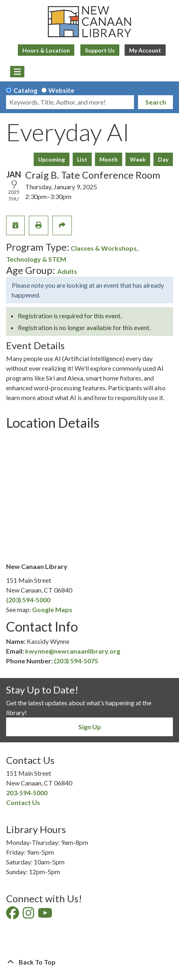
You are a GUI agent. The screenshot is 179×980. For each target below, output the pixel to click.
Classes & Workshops (104, 248)
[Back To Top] (89, 962)
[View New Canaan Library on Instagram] (29, 915)
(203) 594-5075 (76, 661)
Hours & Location (46, 50)
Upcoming (52, 159)
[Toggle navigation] (17, 72)
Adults (67, 271)
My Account (145, 50)
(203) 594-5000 (28, 600)
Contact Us (23, 802)
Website (61, 90)
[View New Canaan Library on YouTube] (46, 915)
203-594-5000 (27, 793)
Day (163, 159)
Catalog (25, 90)
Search (156, 102)
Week (138, 159)
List (82, 159)
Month (109, 159)
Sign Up (90, 727)
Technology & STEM (36, 259)
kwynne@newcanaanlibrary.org (73, 651)
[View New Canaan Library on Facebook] (13, 915)
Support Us (100, 50)
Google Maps (52, 609)
